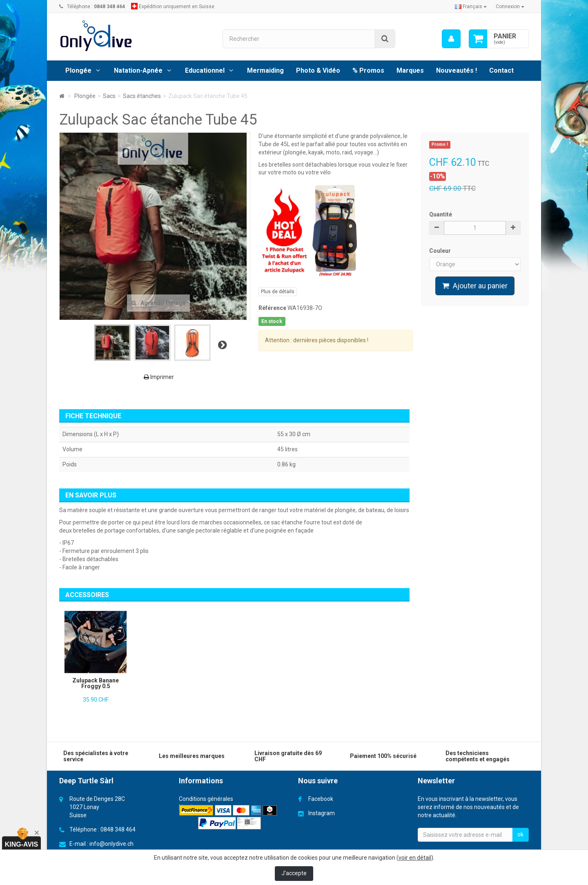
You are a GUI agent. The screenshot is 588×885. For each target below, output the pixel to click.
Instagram (322, 813)
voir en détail (415, 858)
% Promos (368, 70)
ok (520, 834)
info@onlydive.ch (111, 844)
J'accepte (294, 873)
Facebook (321, 799)
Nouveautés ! (457, 70)
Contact (501, 70)
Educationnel (205, 70)
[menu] (451, 39)
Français (471, 7)
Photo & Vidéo (318, 70)
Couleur (441, 251)
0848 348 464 (118, 829)
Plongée (78, 70)
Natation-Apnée (138, 70)
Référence (272, 308)
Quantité (441, 214)
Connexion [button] (510, 7)
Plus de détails (278, 292)
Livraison (190, 807)
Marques (410, 70)
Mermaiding (265, 70)
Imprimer (159, 377)
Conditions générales (206, 799)
